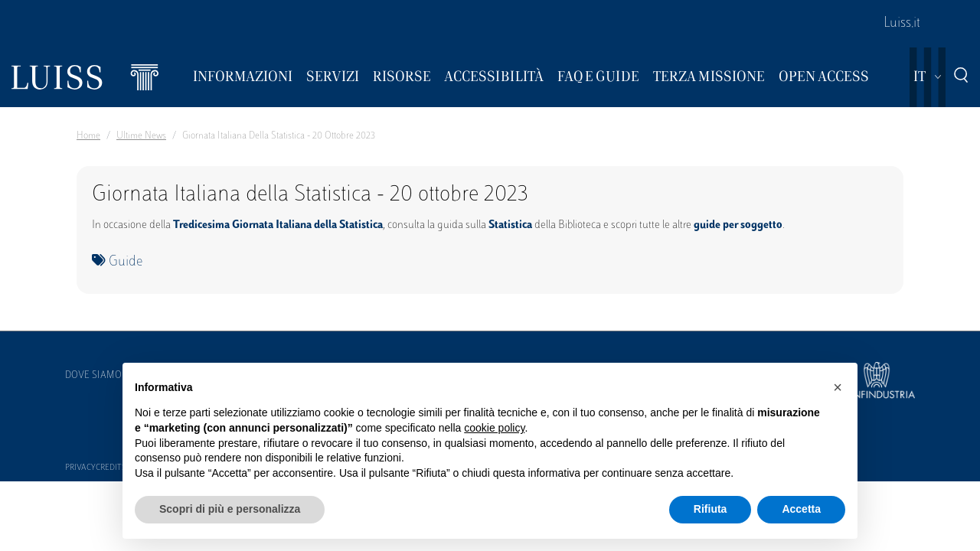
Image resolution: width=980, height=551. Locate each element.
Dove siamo (93, 376)
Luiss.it (902, 24)
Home (88, 136)
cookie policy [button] (494, 428)
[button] (838, 387)
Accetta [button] (801, 509)
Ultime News (141, 136)
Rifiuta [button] (710, 509)
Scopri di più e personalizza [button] (230, 509)
